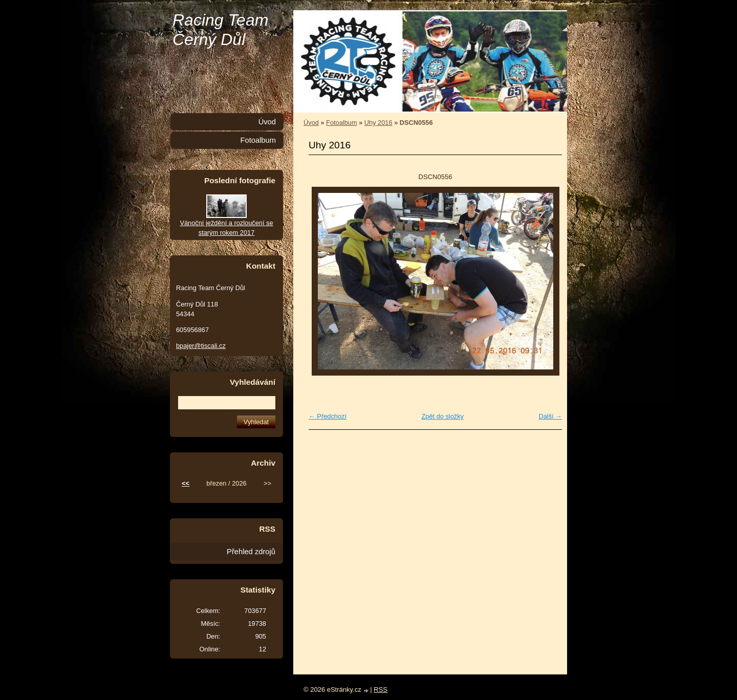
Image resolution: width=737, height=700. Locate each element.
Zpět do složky (442, 416)
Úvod (311, 123)
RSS (381, 690)
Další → (550, 416)
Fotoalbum (341, 123)
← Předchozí (328, 416)
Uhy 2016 (378, 123)
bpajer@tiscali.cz (201, 346)
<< (186, 483)
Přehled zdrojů (251, 552)
